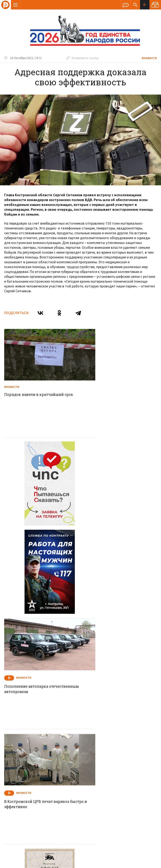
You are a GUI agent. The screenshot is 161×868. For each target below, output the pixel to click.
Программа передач (103, 762)
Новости (50, 762)
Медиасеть (149, 863)
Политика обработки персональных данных (96, 849)
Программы (132, 762)
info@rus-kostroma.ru (44, 789)
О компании (29, 762)
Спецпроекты (72, 762)
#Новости (149, 58)
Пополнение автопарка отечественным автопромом (112, 492)
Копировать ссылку (83, 58)
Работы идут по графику (108, 700)
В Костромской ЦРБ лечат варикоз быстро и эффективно (39, 597)
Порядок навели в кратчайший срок (41, 385)
